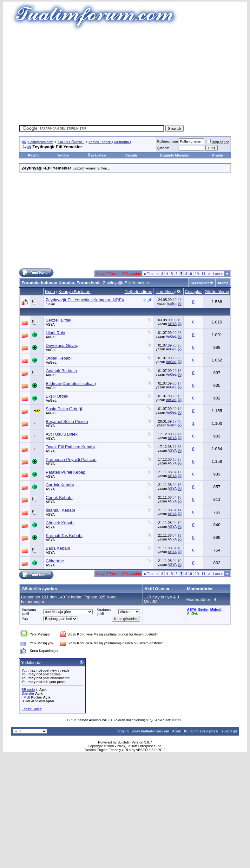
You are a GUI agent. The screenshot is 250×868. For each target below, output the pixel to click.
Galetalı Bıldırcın (61, 371)
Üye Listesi (97, 155)
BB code (28, 690)
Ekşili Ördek (57, 396)
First (149, 274)
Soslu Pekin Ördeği (64, 409)
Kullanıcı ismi (168, 141)
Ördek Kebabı (59, 358)
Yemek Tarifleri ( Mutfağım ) (110, 142)
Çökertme (55, 561)
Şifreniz (163, 148)
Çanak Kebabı (59, 498)
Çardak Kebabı (60, 485)
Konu (50, 292)
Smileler (28, 693)
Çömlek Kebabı (60, 523)
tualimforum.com (40, 142)
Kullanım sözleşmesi (201, 731)
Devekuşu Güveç (62, 345)
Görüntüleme (217, 292)
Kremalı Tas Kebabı (64, 536)
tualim (50, 304)
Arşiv (176, 731)
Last (218, 274)
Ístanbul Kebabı (60, 510)
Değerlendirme (138, 292)
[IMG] (26, 697)
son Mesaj (166, 292)
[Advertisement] (125, 76)
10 (197, 274)
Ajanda (131, 155)
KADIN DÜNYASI (71, 142)
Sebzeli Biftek (59, 320)
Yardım (63, 155)
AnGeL (51, 337)
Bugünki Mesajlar (175, 155)
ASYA (50, 324)
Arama (217, 155)
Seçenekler (200, 283)
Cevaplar (193, 292)
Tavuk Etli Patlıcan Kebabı (70, 447)
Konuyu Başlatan (74, 292)
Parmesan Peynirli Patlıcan (71, 460)
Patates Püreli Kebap (66, 472)
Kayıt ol (34, 155)
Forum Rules (32, 709)
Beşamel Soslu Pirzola (67, 421)
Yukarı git (229, 731)
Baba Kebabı (58, 548)
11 (203, 274)
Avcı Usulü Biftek (62, 434)
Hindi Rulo (56, 333)
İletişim (123, 731)
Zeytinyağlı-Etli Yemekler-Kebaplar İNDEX (85, 300)
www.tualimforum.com (150, 731)
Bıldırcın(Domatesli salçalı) (71, 383)
